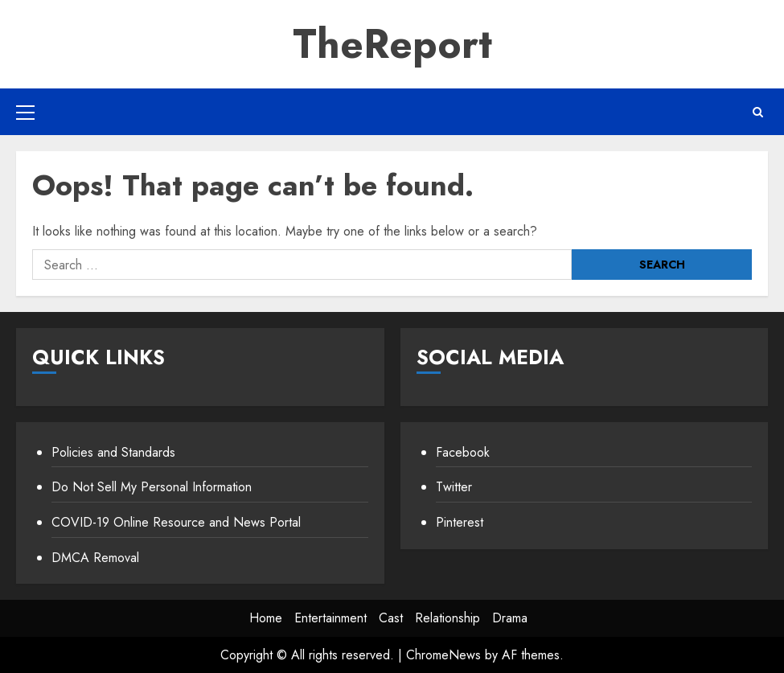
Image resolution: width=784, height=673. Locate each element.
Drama (510, 618)
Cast (391, 618)
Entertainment (330, 618)
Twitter (454, 487)
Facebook (463, 452)
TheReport (392, 44)
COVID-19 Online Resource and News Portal (176, 522)
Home (266, 618)
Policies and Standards (113, 452)
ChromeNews (443, 655)
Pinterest (460, 522)
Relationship (447, 618)
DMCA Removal (95, 558)
